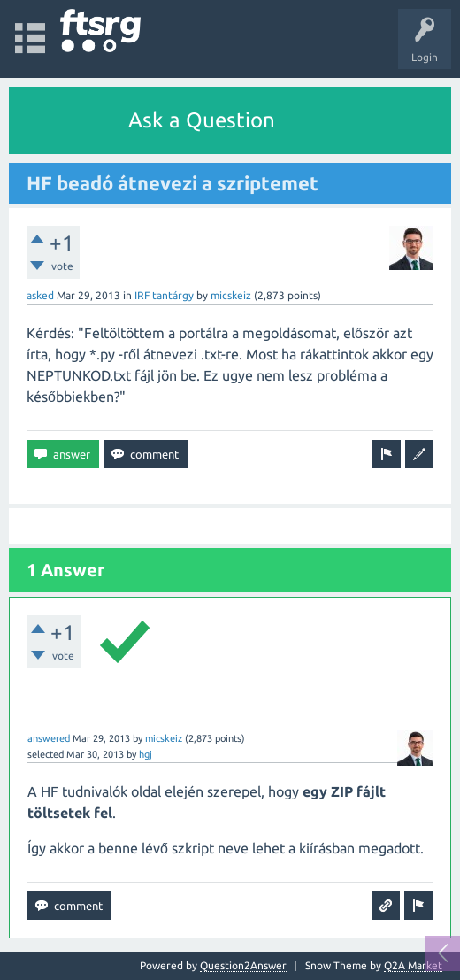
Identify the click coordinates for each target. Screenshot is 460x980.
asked (40, 295)
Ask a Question (202, 120)
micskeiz (231, 295)
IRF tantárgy (164, 295)
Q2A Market (413, 965)
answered (49, 738)
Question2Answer (243, 965)
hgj (146, 754)
